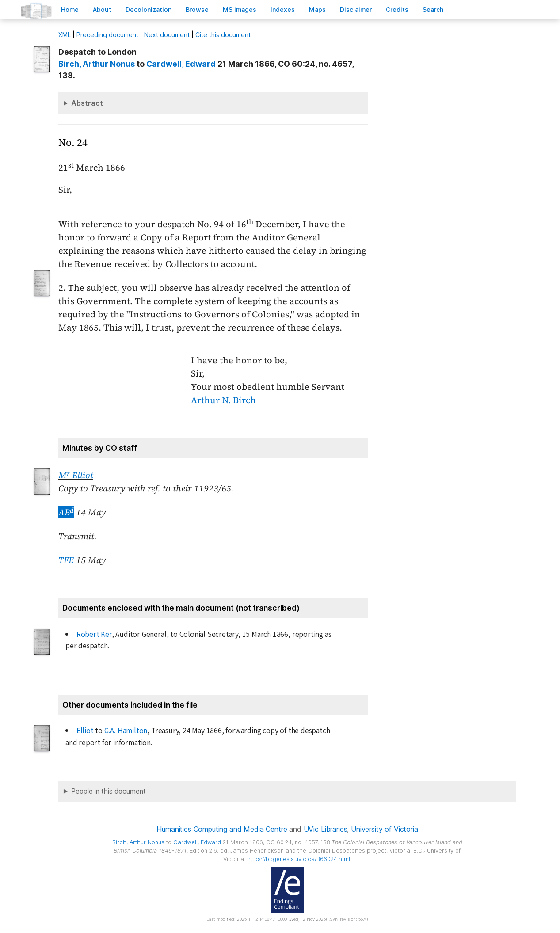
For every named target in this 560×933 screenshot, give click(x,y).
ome (70, 10)
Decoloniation (149, 10)
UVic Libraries (326, 829)
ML (65, 35)
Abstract (87, 103)
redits (397, 10)
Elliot (85, 731)
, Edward (181, 64)
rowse (197, 10)
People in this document (109, 791)
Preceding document (107, 35)
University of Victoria (384, 829)
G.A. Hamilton (126, 731)
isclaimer (356, 10)
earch (433, 10)
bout (102, 10)
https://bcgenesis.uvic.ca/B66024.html (299, 859)
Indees (283, 10)
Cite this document (223, 35)
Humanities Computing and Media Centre (222, 829)
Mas (317, 10)
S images (240, 10)
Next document (167, 35)
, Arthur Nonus (97, 64)
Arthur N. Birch (223, 400)
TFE (66, 560)
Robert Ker (94, 634)
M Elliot (76, 475)
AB (66, 512)
